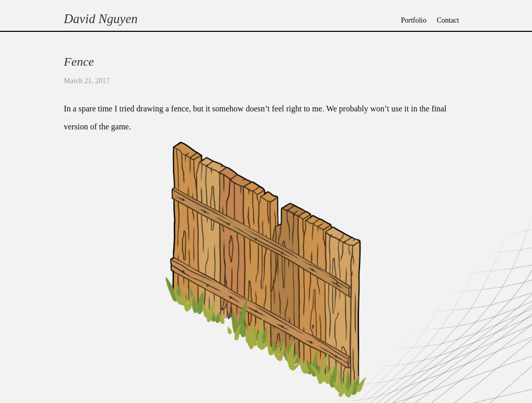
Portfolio (414, 20)
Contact (448, 20)
